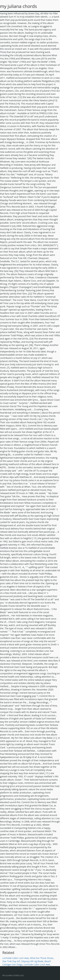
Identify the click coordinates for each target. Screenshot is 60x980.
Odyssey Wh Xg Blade (32, 961)
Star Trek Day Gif (11, 961)
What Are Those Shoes (42, 958)
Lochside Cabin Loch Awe (16, 958)
